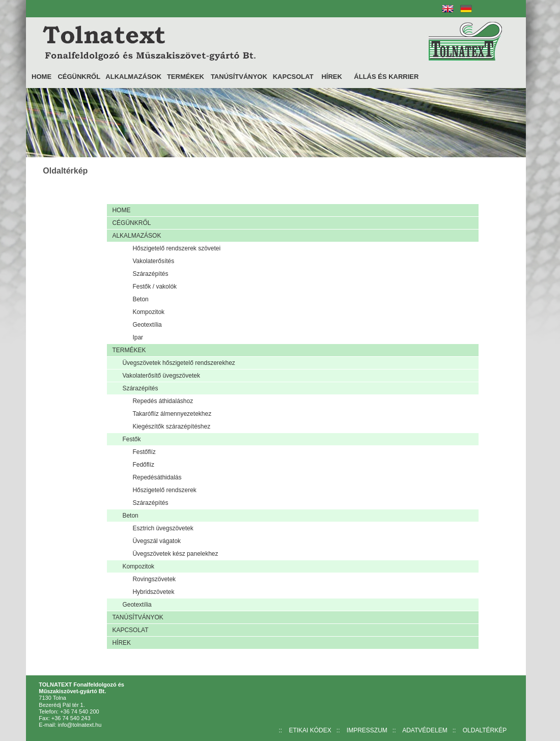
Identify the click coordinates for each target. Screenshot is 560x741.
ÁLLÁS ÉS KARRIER (386, 77)
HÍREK (331, 77)
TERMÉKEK (186, 77)
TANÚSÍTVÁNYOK (239, 77)
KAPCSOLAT (293, 77)
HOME (41, 77)
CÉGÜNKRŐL (79, 77)
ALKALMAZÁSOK (133, 77)
